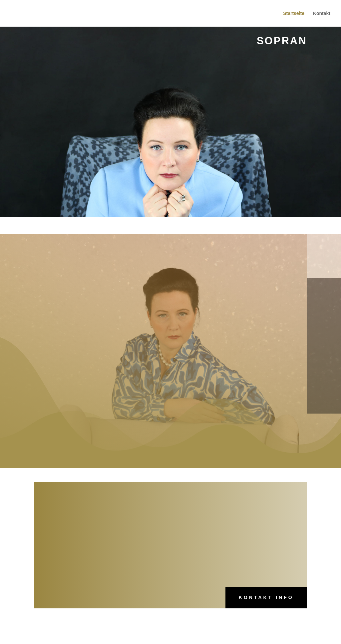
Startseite (294, 13)
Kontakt (322, 13)
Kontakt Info (266, 597)
